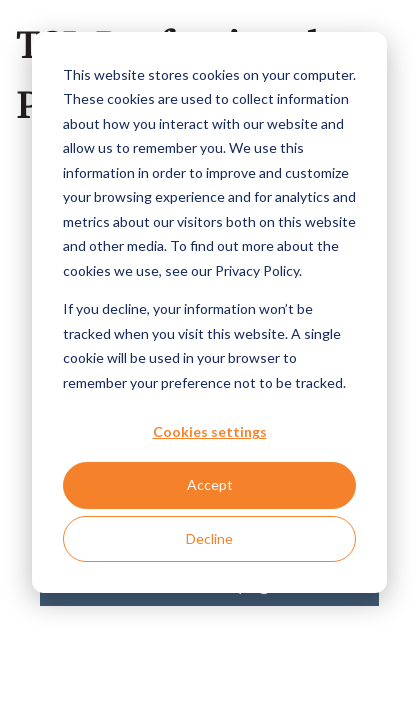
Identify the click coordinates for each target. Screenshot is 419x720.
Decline (209, 538)
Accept (210, 484)
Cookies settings (210, 431)
